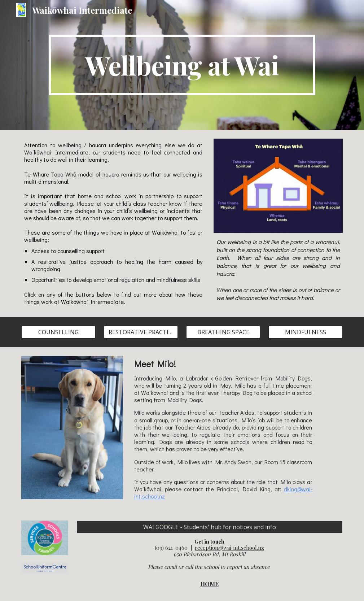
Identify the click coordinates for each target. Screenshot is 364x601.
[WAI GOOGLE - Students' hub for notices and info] (210, 527)
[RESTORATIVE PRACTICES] (141, 332)
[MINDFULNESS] (305, 332)
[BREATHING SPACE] (223, 332)
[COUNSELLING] (58, 332)
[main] (182, 65)
